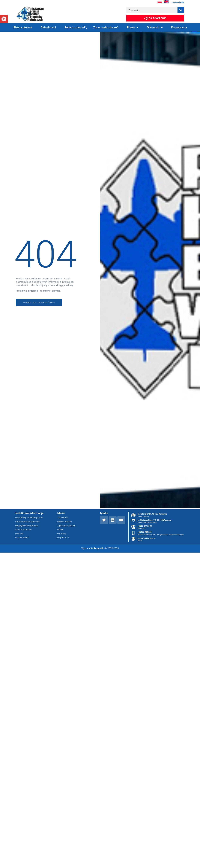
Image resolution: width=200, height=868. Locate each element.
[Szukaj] (181, 10)
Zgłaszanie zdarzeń (106, 27)
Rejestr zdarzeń (75, 27)
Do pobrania (179, 27)
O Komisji (155, 28)
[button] (4, 19)
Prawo (133, 28)
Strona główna (23, 27)
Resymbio (99, 548)
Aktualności (48, 27)
